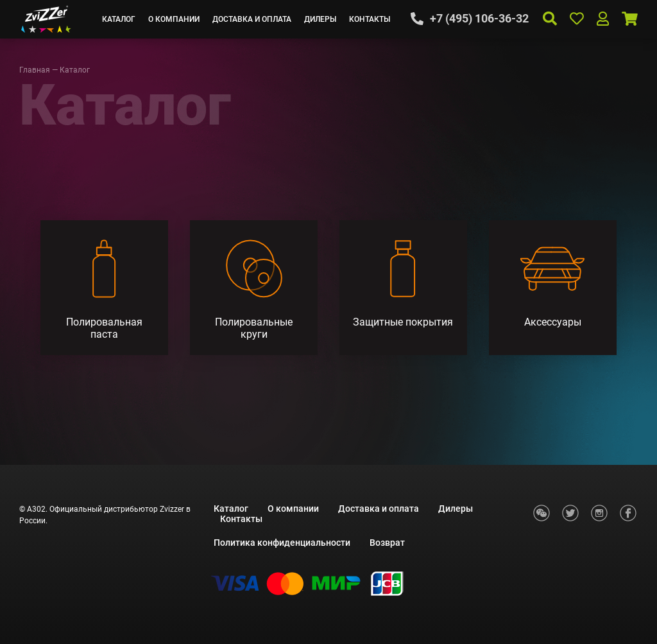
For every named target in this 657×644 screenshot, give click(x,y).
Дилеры (320, 19)
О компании (174, 19)
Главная (35, 70)
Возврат (387, 543)
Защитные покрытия (403, 322)
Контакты (370, 19)
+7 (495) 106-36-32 (479, 19)
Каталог (119, 19)
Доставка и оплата (252, 19)
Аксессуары (553, 322)
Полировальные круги (254, 328)
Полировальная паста (104, 328)
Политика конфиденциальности (282, 543)
